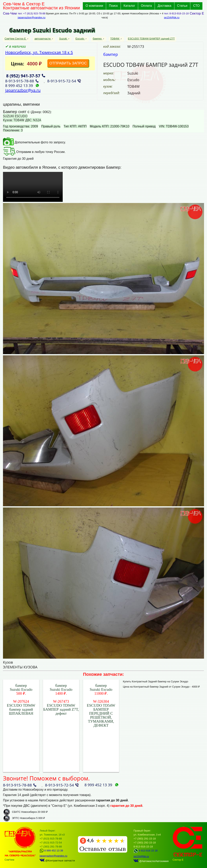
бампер (98, 39)
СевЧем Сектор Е (16, 39)
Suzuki (63, 39)
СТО (196, 6)
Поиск (113, 6)
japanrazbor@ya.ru (23, 90)
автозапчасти (43, 39)
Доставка (165, 6)
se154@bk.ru (172, 17)
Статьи (182, 6)
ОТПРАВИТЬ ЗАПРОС (68, 63)
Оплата (146, 6)
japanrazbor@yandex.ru (32, 17)
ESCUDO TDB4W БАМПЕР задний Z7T (151, 39)
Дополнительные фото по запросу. (34, 142)
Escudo (80, 39)
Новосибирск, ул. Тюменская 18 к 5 (39, 52)
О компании (94, 6)
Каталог (129, 6)
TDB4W (115, 39)
